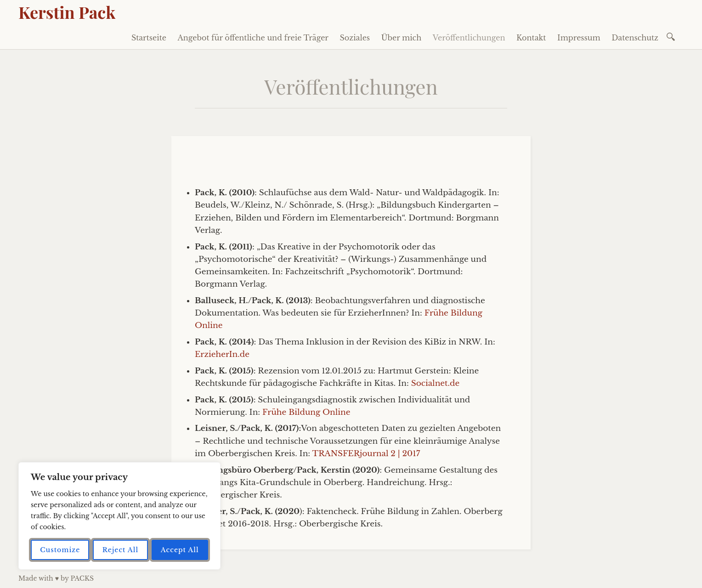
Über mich (402, 38)
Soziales (355, 38)
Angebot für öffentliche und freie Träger (253, 38)
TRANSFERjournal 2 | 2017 (366, 454)
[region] (119, 516)
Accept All (180, 550)
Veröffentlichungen (469, 38)
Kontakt (531, 38)
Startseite (149, 38)
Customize (60, 550)
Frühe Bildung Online (306, 412)
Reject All (121, 550)
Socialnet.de (436, 383)
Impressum (579, 38)
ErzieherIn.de (222, 354)
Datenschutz (635, 38)
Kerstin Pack (67, 12)
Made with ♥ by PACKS (56, 578)
